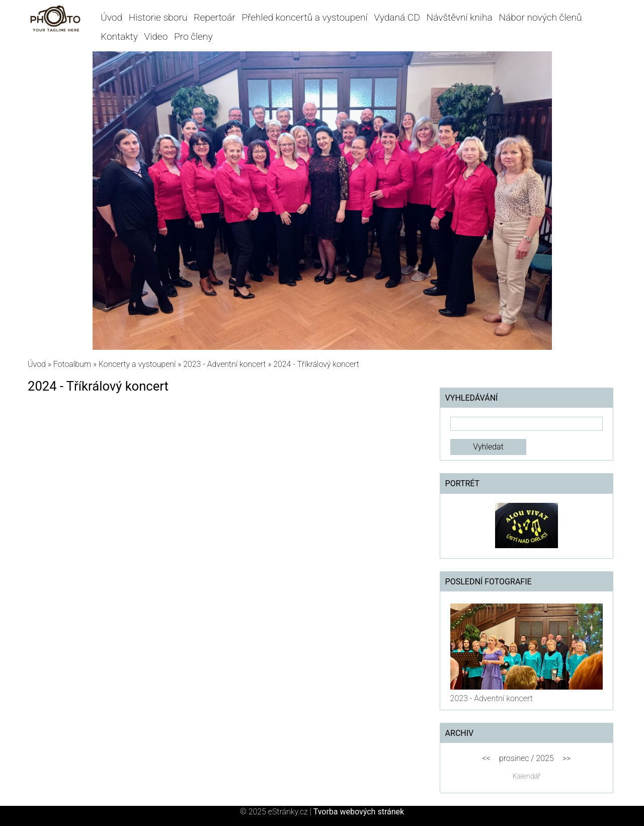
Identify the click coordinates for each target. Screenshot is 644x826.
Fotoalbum (72, 364)
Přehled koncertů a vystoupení (304, 17)
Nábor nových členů (540, 17)
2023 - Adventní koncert (225, 364)
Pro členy (193, 36)
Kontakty (119, 36)
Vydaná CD (397, 17)
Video (156, 36)
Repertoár (215, 17)
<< (486, 758)
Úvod (111, 17)
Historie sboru (158, 17)
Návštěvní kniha (460, 17)
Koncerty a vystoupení (137, 364)
